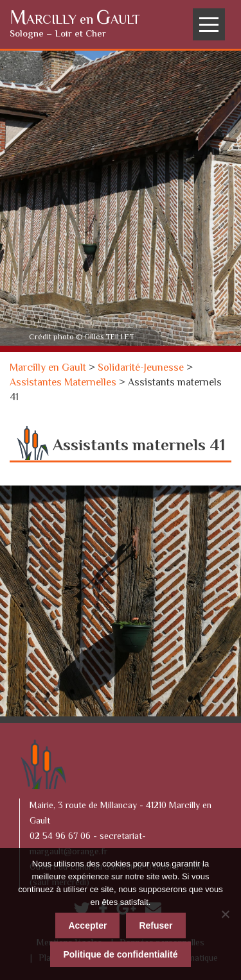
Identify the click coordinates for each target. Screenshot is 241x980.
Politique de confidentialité (120, 954)
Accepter (87, 925)
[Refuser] (225, 914)
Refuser (156, 925)
